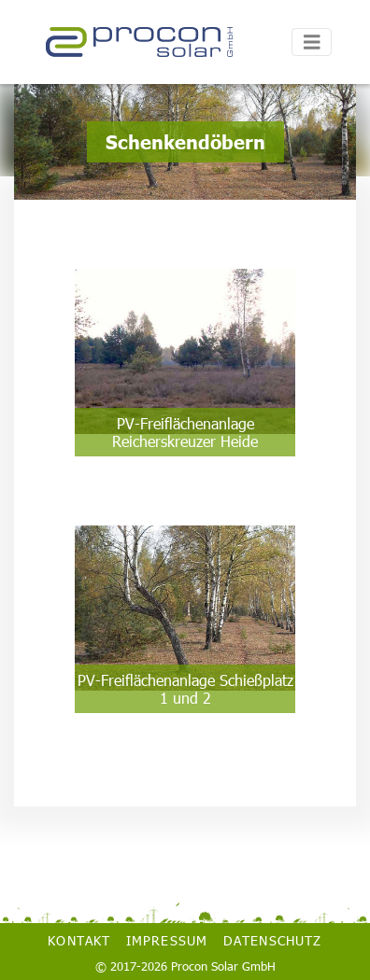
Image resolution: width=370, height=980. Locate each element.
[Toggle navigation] (312, 42)
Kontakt (79, 940)
